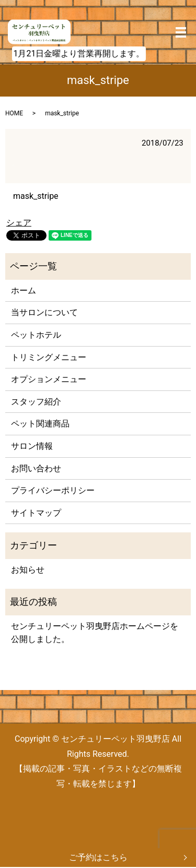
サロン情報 (32, 446)
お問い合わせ (36, 468)
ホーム (24, 290)
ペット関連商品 (40, 424)
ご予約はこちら (98, 857)
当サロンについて (44, 312)
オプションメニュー (49, 379)
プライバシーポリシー (53, 490)
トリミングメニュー (49, 357)
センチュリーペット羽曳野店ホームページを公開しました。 (95, 633)
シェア (19, 223)
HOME (14, 113)
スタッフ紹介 (36, 402)
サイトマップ (36, 513)
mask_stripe (36, 196)
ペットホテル (36, 335)
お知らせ (28, 570)
